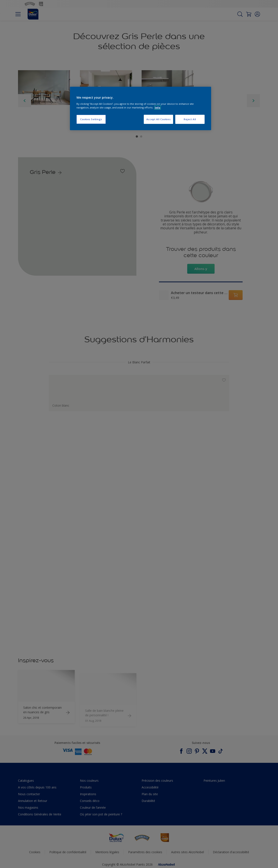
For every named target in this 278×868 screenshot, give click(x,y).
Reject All (190, 119)
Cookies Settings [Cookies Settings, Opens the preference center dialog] (91, 119)
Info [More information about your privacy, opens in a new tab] (158, 107)
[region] (141, 108)
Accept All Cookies (158, 119)
